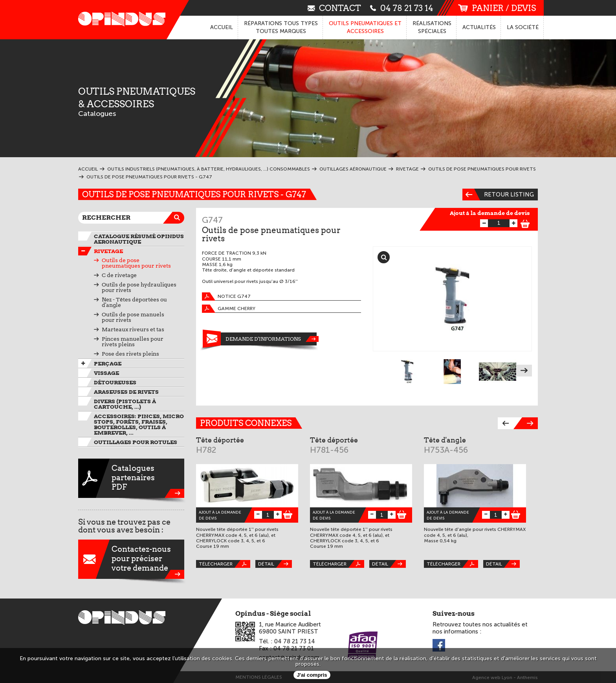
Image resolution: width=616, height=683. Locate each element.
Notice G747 (226, 297)
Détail (275, 564)
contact (334, 8)
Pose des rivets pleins (130, 354)
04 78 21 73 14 (402, 8)
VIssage (106, 373)
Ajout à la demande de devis (490, 213)
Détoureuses (115, 382)
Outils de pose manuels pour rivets (133, 317)
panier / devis (497, 8)
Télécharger (225, 564)
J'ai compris (312, 675)
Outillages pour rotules (136, 442)
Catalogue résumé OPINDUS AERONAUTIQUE (139, 239)
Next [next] (524, 371)
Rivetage (108, 251)
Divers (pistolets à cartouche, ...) (125, 404)
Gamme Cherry (229, 309)
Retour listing (498, 195)
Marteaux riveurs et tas (133, 329)
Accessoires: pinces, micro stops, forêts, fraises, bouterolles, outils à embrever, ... (139, 424)
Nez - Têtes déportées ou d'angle (134, 302)
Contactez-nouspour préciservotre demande (131, 559)
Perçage (108, 364)
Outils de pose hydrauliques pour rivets (139, 287)
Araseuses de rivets (126, 392)
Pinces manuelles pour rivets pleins (133, 341)
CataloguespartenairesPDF (131, 478)
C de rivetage (119, 275)
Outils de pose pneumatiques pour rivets (136, 263)
